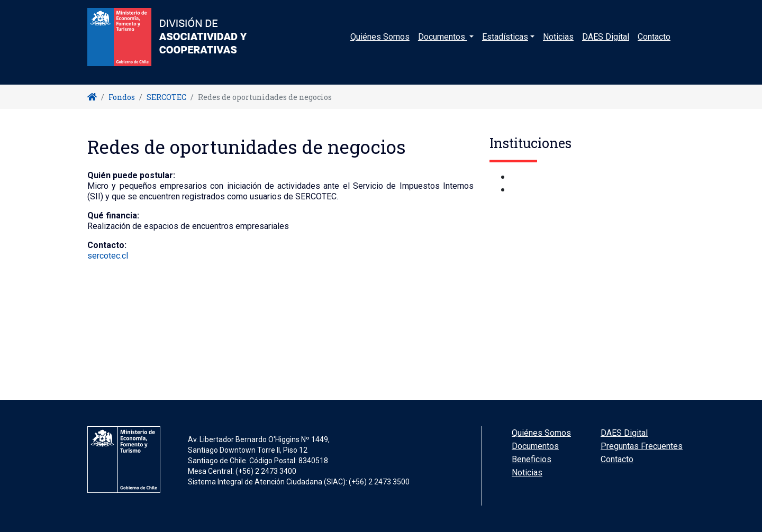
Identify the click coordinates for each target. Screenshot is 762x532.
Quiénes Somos (380, 45)
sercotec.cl (108, 256)
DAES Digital (606, 45)
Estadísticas (505, 45)
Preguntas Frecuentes (642, 446)
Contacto (654, 45)
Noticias (558, 45)
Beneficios (532, 459)
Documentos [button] (443, 45)
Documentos (535, 446)
